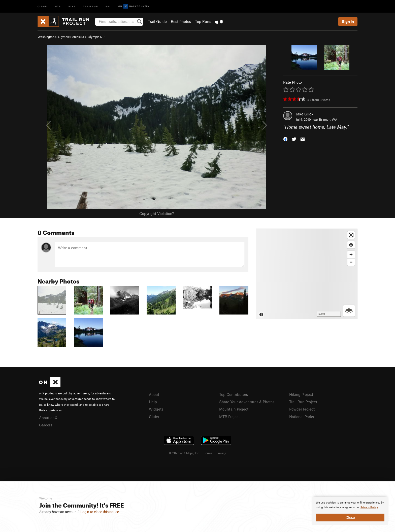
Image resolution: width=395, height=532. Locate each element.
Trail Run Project (303, 402)
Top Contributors (234, 394)
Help (153, 402)
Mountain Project (234, 409)
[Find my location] (351, 245)
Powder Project (302, 409)
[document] (350, 511)
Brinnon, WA (328, 119)
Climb (42, 6)
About (154, 394)
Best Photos (181, 21)
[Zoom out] (351, 262)
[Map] (307, 274)
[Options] (349, 311)
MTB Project (229, 417)
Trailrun (91, 6)
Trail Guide (157, 21)
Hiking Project (301, 394)
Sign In (348, 21)
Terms (208, 453)
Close (350, 517)
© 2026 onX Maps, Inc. (184, 453)
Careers (46, 425)
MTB (58, 6)
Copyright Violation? (157, 213)
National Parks (302, 417)
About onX (48, 418)
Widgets (156, 409)
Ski (108, 6)
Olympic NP (96, 37)
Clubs (154, 417)
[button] (285, 139)
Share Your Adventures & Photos (247, 402)
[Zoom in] (351, 255)
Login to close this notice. (100, 512)
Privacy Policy (369, 507)
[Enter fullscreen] (351, 235)
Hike (72, 6)
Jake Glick (305, 114)
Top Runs (203, 21)
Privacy (221, 453)
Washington (46, 37)
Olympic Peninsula (71, 37)
